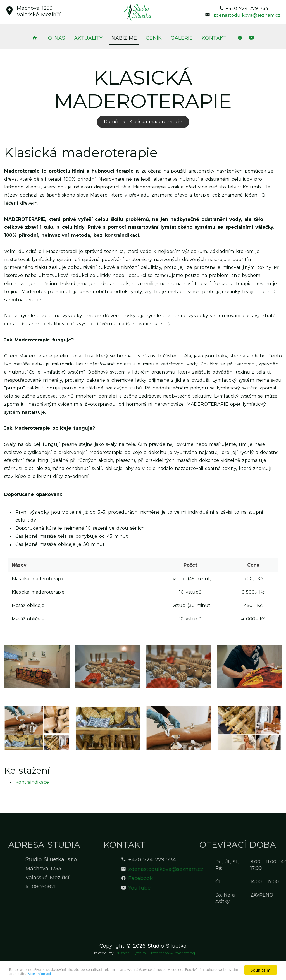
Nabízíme (124, 38)
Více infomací (84, 973)
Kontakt (214, 38)
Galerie (182, 38)
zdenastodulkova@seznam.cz (247, 15)
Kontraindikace (32, 782)
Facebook (178, 878)
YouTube (177, 888)
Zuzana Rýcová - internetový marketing (155, 953)
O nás (57, 38)
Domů (111, 122)
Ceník (154, 38)
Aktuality (88, 38)
